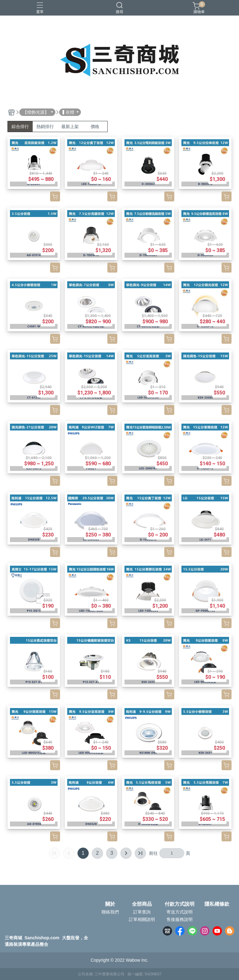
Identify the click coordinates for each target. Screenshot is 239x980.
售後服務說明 (180, 919)
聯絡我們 (110, 912)
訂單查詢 (142, 912)
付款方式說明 (180, 904)
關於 (110, 904)
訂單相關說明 (142, 919)
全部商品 (142, 904)
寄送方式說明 (180, 912)
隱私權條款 (217, 904)
